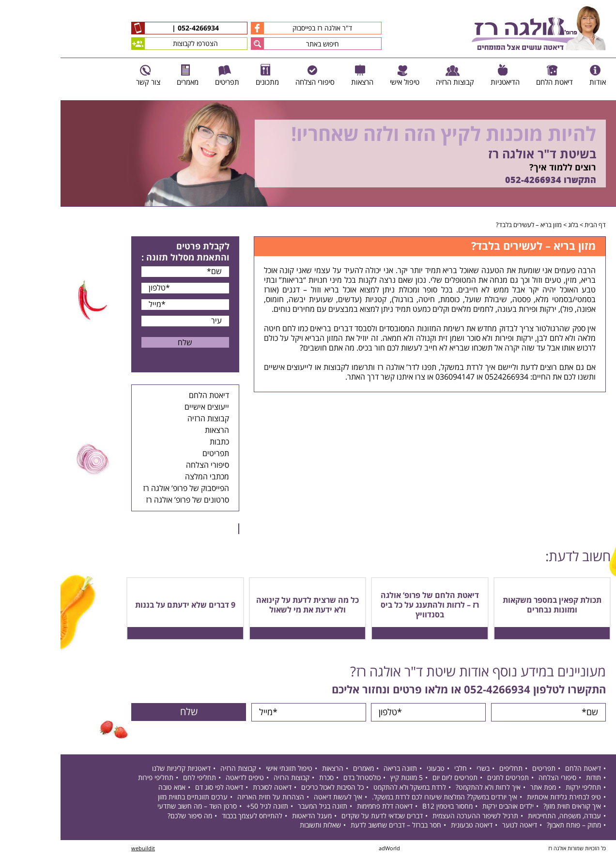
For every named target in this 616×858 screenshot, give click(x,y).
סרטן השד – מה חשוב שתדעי (137, 807)
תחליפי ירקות (523, 789)
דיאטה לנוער (459, 826)
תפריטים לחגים (447, 779)
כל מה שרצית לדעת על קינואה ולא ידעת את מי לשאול (247, 605)
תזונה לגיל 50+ (207, 807)
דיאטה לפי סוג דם (159, 789)
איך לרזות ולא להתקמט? (428, 789)
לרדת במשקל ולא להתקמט (349, 789)
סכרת (266, 779)
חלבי (400, 769)
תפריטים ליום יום (394, 779)
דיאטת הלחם (148, 396)
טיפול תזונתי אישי (229, 769)
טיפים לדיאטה (184, 779)
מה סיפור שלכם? (129, 817)
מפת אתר (483, 789)
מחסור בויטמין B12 (387, 807)
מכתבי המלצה (146, 477)
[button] (197, 44)
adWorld (329, 850)
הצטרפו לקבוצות (114, 44)
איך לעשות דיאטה (277, 798)
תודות (533, 779)
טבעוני (375, 769)
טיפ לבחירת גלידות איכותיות (503, 798)
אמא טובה (111, 789)
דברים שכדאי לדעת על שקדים (322, 817)
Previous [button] (603, 96)
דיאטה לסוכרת (212, 789)
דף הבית (535, 225)
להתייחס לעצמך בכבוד (192, 817)
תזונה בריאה (340, 769)
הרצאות (156, 430)
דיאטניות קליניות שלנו (121, 769)
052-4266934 (137, 29)
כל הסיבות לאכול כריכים (272, 789)
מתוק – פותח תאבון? (513, 826)
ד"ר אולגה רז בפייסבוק (241, 28)
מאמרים (303, 769)
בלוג (513, 225)
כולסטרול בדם (301, 779)
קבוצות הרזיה (148, 419)
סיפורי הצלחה (147, 465)
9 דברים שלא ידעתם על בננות (125, 605)
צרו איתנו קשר (342, 377)
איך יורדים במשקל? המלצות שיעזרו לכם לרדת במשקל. (384, 798)
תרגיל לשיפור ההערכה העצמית (415, 817)
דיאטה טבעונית (411, 826)
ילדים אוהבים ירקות (447, 807)
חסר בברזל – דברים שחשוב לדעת (335, 826)
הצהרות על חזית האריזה (210, 798)
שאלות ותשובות (260, 826)
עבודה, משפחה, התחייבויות (504, 817)
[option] (308, 153)
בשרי (423, 769)
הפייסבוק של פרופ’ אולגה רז (125, 489)
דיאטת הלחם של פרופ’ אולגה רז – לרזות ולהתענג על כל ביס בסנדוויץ (369, 605)
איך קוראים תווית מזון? (512, 807)
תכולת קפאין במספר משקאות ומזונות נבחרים (492, 605)
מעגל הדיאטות (251, 817)
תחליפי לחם (139, 779)
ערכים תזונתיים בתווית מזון (132, 798)
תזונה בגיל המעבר (262, 807)
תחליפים (450, 769)
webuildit (83, 850)
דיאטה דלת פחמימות (324, 807)
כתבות (159, 442)
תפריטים (155, 454)
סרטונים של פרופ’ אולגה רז (127, 500)
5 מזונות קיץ (346, 779)
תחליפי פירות (95, 779)
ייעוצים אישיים (146, 407)
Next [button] (609, 212)
